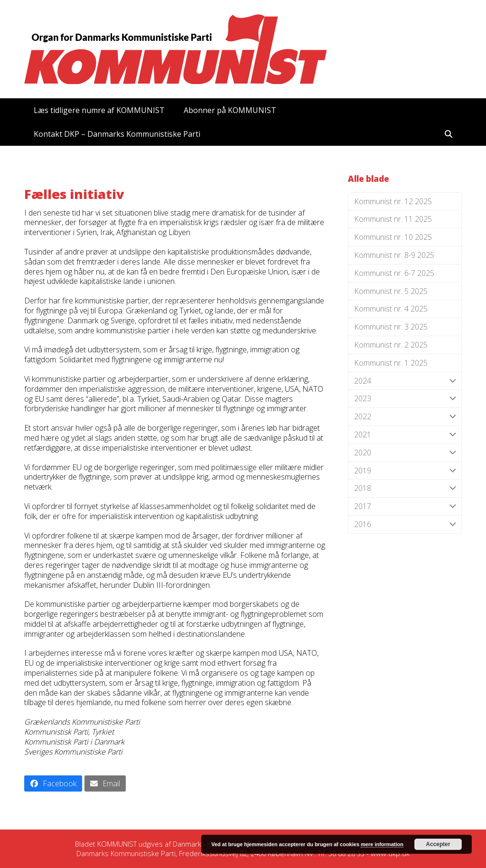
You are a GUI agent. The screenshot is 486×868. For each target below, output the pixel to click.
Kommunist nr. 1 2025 (391, 363)
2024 (405, 381)
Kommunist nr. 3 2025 (391, 327)
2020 (405, 453)
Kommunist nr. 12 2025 (393, 201)
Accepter (438, 844)
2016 (405, 524)
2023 (405, 399)
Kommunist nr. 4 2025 (391, 309)
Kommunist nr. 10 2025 (393, 237)
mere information (382, 844)
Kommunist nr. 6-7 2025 (394, 273)
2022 (405, 417)
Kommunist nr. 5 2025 (391, 291)
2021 (405, 435)
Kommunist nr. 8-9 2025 (394, 255)
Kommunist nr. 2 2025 (391, 345)
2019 (405, 471)
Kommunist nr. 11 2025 (393, 219)
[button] (449, 134)
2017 (405, 506)
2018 (405, 488)
